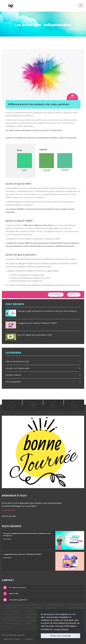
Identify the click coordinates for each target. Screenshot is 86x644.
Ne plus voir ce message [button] (60, 636)
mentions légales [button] (61, 629)
